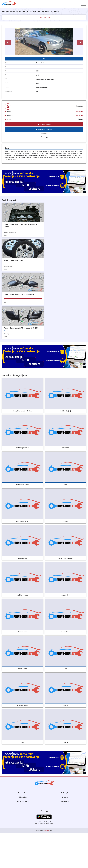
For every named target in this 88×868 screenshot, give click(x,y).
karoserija (7, 266)
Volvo (45, 17)
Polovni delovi (23, 725)
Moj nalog (23, 730)
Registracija (65, 734)
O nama (65, 730)
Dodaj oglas (65, 725)
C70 (49, 17)
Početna (40, 17)
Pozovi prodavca (44, 124)
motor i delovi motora (10, 232)
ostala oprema (51, 230)
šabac (6, 235)
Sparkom (46, 763)
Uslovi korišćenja (23, 734)
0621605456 (79, 111)
